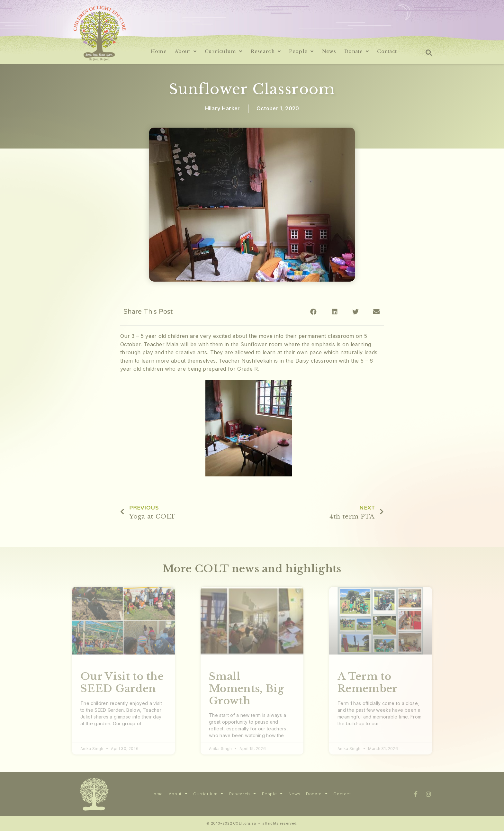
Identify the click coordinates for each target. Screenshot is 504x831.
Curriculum (224, 51)
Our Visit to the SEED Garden (122, 682)
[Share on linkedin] (334, 312)
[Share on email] (377, 312)
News (329, 51)
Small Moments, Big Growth (247, 688)
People (301, 51)
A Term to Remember (368, 682)
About (186, 51)
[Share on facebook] (314, 312)
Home (159, 51)
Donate (356, 51)
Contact (387, 51)
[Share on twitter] (356, 312)
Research (266, 51)
